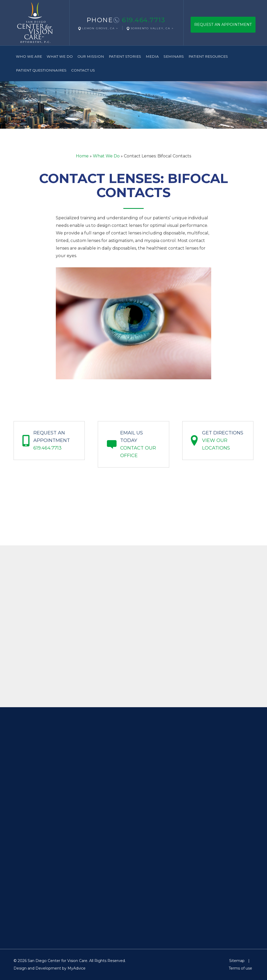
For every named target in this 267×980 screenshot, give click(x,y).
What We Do (60, 56)
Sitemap (237, 961)
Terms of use (240, 968)
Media (152, 56)
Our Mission (91, 56)
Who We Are (29, 56)
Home (82, 156)
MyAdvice (77, 968)
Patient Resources (208, 56)
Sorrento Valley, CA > (152, 28)
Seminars (174, 56)
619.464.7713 (144, 20)
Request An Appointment (223, 25)
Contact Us (83, 70)
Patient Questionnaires (41, 70)
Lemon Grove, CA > (100, 28)
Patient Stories (125, 56)
